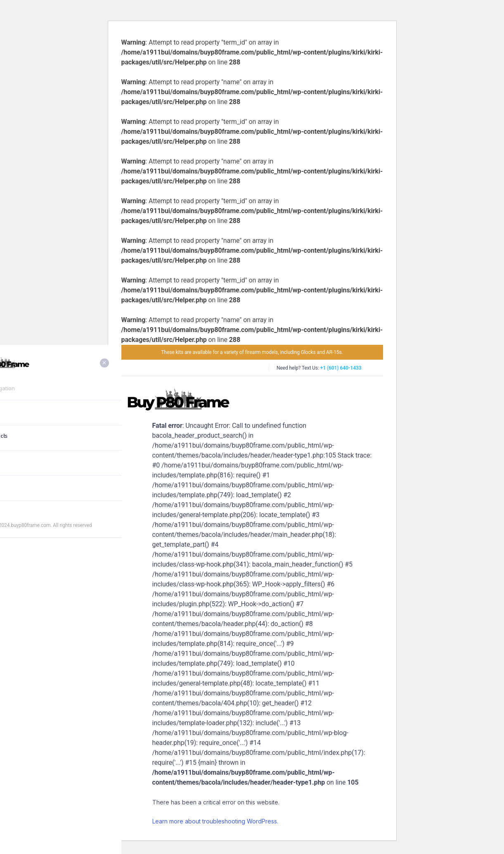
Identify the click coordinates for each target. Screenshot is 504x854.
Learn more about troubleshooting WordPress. (215, 821)
